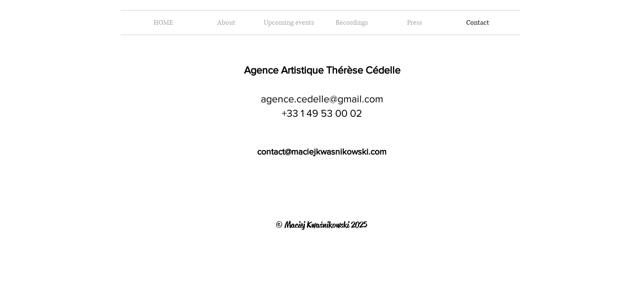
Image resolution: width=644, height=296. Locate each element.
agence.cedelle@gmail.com (322, 99)
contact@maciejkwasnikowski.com (322, 151)
